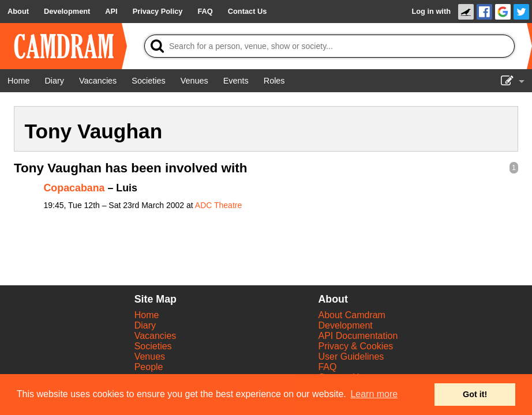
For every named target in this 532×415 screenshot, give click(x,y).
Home (147, 315)
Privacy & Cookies (355, 346)
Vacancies (156, 336)
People (149, 367)
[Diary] (54, 81)
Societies (153, 346)
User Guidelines (351, 356)
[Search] (329, 46)
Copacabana (74, 188)
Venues (150, 356)
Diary (145, 325)
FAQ (327, 367)
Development (345, 325)
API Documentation (358, 336)
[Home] (18, 81)
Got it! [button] (475, 394)
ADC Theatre (218, 205)
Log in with (431, 11)
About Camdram (352, 315)
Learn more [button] (374, 394)
